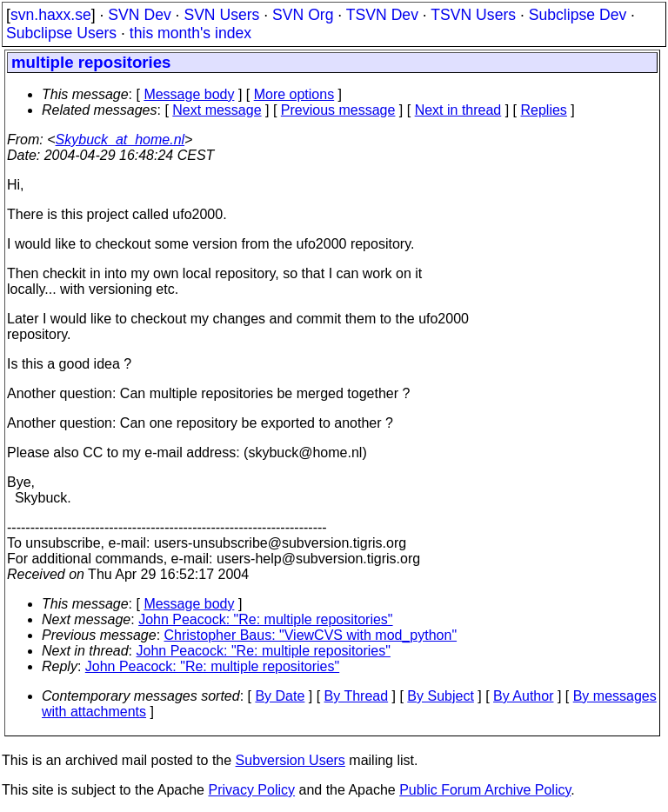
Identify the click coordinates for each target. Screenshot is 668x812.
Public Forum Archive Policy (485, 790)
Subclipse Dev (578, 15)
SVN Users (221, 15)
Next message (217, 110)
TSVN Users (473, 15)
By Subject (440, 696)
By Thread (357, 696)
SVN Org (303, 15)
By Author (523, 696)
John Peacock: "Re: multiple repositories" (265, 619)
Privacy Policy (251, 790)
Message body (189, 94)
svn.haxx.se (51, 15)
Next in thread (458, 110)
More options (294, 94)
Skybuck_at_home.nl (120, 140)
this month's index (190, 33)
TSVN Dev (382, 15)
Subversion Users (291, 760)
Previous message (338, 110)
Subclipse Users (61, 33)
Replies (544, 110)
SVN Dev (139, 15)
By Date (280, 696)
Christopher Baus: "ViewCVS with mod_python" (311, 635)
